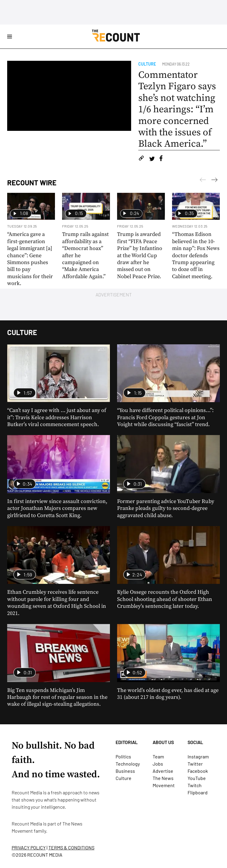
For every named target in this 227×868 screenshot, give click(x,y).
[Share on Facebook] (161, 159)
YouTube (197, 778)
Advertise (163, 771)
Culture (147, 64)
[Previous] (214, 181)
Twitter (195, 764)
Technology (128, 764)
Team (158, 756)
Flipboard (198, 792)
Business (125, 771)
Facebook (198, 771)
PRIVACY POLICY (29, 847)
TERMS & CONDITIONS (71, 847)
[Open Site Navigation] (10, 37)
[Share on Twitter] (152, 159)
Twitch (195, 785)
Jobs (158, 764)
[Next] (203, 181)
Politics (123, 756)
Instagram (198, 756)
